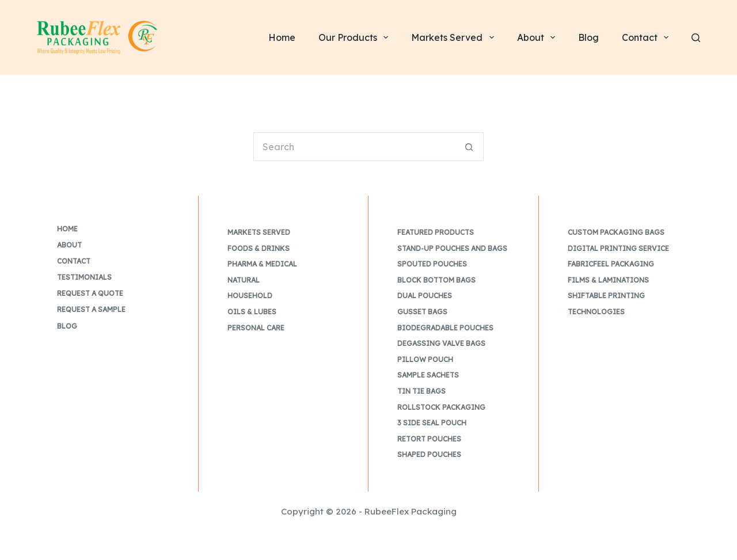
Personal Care (256, 328)
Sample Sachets (428, 375)
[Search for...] (354, 147)
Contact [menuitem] (647, 37)
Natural (244, 280)
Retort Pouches (429, 439)
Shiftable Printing (606, 296)
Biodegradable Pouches (445, 328)
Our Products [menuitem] (356, 37)
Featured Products (436, 232)
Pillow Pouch (425, 359)
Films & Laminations (608, 280)
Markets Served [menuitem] (455, 37)
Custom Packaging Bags (616, 232)
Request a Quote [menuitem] (90, 293)
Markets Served (259, 232)
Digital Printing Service (618, 248)
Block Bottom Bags (436, 280)
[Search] (696, 38)
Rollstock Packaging (441, 407)
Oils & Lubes (252, 312)
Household (250, 296)
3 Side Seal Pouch (432, 423)
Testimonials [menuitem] (84, 277)
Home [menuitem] (282, 37)
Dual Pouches (425, 296)
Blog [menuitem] (588, 37)
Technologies (596, 312)
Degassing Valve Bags (441, 343)
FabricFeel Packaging (611, 264)
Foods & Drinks (259, 248)
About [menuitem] (538, 37)
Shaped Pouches (429, 454)
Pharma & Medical (262, 264)
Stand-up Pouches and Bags (452, 248)
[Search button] (469, 147)
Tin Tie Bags (421, 391)
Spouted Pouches (432, 264)
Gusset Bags (422, 312)
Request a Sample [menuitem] (91, 309)
